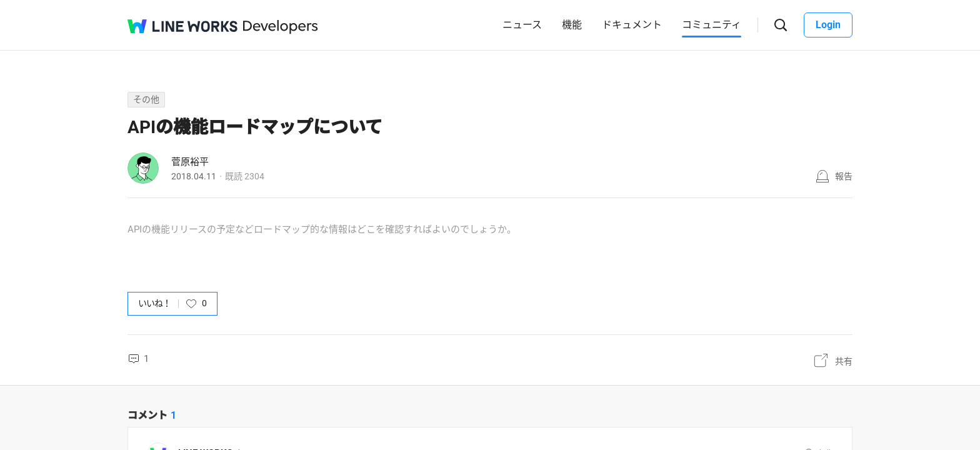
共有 (844, 361)
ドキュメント (632, 25)
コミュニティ (712, 25)
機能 (572, 25)
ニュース (522, 25)
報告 (844, 176)
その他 (146, 99)
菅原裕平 (190, 162)
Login (828, 25)
